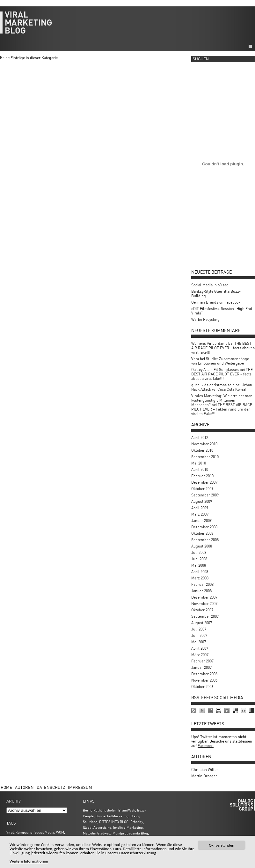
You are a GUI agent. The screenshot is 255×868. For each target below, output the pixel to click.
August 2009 (202, 501)
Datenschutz (51, 787)
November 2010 (204, 444)
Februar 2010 (202, 476)
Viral (10, 832)
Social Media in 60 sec (210, 285)
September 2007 (205, 616)
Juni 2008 (199, 559)
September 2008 (205, 540)
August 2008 (202, 546)
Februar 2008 (202, 584)
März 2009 (200, 514)
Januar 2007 (201, 667)
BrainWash (127, 810)
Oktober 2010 (202, 450)
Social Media (44, 832)
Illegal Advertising (97, 827)
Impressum (80, 787)
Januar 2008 (201, 591)
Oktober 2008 (202, 533)
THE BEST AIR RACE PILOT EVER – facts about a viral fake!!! (223, 348)
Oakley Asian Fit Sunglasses (215, 370)
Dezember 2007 (204, 597)
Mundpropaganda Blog (130, 833)
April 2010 (200, 469)
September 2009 (205, 495)
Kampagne (24, 832)
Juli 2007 (199, 629)
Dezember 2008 (204, 527)
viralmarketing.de (127, 26)
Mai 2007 (199, 642)
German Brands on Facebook (216, 302)
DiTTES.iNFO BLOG (114, 822)
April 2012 (200, 438)
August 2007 (202, 623)
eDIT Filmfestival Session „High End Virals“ (222, 311)
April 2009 (200, 508)
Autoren (24, 787)
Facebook (206, 746)
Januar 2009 (201, 521)
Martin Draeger (204, 776)
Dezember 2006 (204, 674)
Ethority (137, 822)
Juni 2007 (199, 635)
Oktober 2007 (202, 610)
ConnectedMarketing (112, 816)
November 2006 (204, 680)
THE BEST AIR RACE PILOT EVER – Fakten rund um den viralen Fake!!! (222, 409)
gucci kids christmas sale (213, 385)
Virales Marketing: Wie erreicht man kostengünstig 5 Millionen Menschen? (222, 400)
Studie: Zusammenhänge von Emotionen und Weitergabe (220, 361)
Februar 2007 (202, 661)
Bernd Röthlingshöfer (100, 810)
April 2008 (200, 572)
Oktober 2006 (202, 687)
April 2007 (200, 648)
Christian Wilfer (205, 770)
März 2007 (200, 655)
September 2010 (205, 457)
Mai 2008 (199, 565)
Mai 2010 (199, 463)
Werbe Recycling (205, 319)
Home (6, 787)
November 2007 (204, 604)
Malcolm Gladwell (97, 833)
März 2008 (200, 578)
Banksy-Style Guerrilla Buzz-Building (216, 294)
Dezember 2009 (204, 482)
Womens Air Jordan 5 (209, 343)
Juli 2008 (199, 552)
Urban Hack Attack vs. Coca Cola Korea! (222, 387)
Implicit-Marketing (128, 827)
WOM (60, 832)
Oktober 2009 (202, 489)
